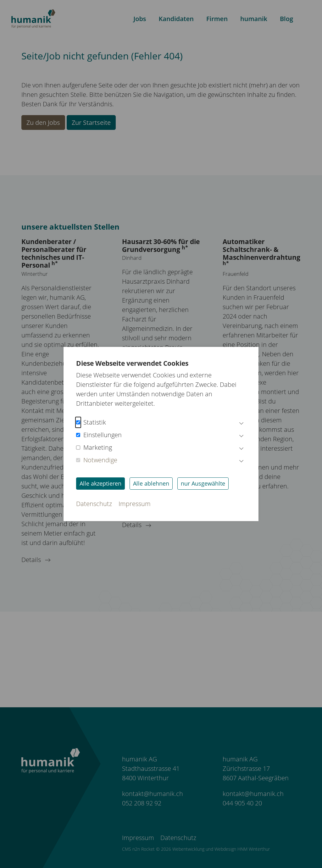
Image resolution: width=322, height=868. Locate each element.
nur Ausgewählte (203, 483)
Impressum (135, 504)
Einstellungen (99, 435)
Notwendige (97, 460)
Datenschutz (94, 504)
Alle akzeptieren (100, 483)
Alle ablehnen (151, 483)
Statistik (91, 422)
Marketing (94, 448)
